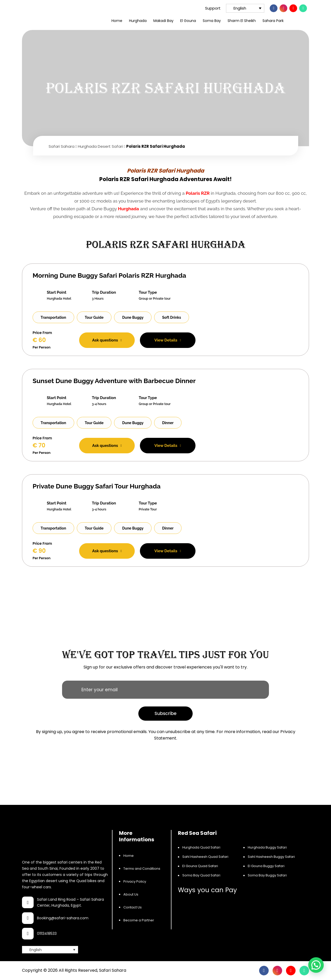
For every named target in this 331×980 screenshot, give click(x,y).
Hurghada (138, 21)
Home (117, 21)
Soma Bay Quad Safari (201, 875)
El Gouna (188, 21)
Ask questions (107, 340)
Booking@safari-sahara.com (63, 918)
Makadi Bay (163, 21)
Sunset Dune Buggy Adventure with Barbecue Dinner (114, 381)
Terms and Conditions (142, 869)
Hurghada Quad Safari (201, 847)
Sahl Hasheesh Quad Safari (205, 857)
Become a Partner (139, 920)
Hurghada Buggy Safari (267, 847)
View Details (168, 340)
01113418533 (47, 934)
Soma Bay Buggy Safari (267, 875)
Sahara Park (273, 21)
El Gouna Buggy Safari (266, 866)
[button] (316, 965)
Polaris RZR (198, 193)
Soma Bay (212, 21)
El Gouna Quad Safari (200, 866)
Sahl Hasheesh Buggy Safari (271, 857)
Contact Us (133, 907)
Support (209, 8)
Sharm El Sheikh (242, 21)
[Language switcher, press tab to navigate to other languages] (245, 8)
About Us (131, 894)
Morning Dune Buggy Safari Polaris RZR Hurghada (109, 275)
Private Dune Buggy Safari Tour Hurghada (97, 486)
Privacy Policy (135, 881)
